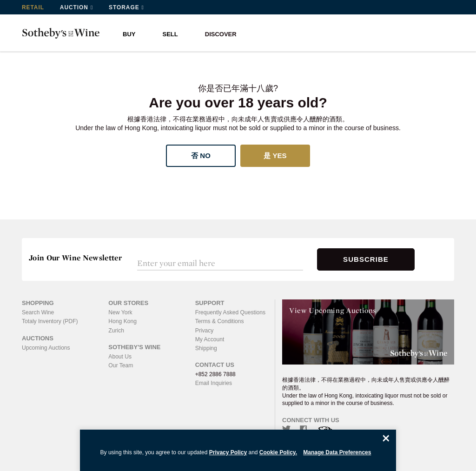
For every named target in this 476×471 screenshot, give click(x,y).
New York (120, 312)
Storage (125, 7)
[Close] (386, 438)
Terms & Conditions (219, 321)
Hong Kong (122, 321)
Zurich (116, 330)
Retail (33, 7)
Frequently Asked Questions (230, 312)
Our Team (120, 365)
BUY (129, 34)
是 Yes (275, 156)
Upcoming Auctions (46, 347)
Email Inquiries (214, 383)
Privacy (204, 330)
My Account (210, 339)
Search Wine (38, 312)
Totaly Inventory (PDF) (50, 321)
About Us (120, 356)
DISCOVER (221, 34)
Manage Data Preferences (337, 452)
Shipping (206, 348)
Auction (74, 7)
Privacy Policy (228, 452)
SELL (170, 34)
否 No (201, 156)
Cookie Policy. (278, 452)
